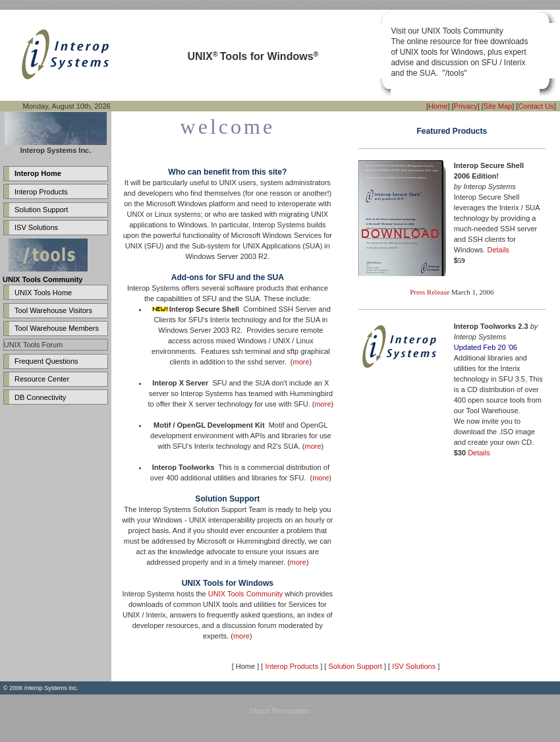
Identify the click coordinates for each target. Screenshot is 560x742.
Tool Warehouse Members (57, 328)
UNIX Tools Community (246, 594)
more (301, 362)
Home (438, 106)
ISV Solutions (36, 227)
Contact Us (536, 106)
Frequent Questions (46, 361)
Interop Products (41, 192)
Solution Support (41, 210)
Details (498, 250)
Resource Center (42, 379)
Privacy (466, 106)
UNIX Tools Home (43, 293)
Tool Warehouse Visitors (53, 310)
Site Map (498, 106)
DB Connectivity (40, 397)
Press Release (430, 292)
